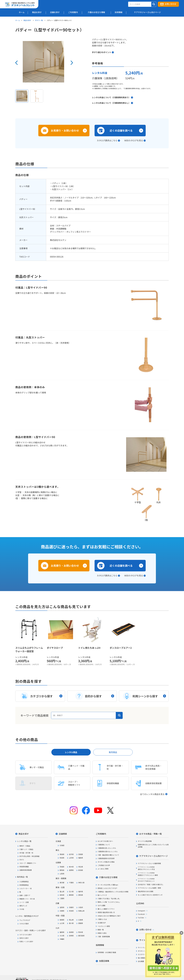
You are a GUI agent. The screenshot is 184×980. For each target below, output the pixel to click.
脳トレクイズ (102, 895)
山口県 (62, 923)
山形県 (71, 858)
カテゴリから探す (26, 935)
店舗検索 (63, 834)
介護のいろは (102, 919)
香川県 (71, 923)
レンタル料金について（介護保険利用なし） (111, 103)
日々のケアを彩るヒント (146, 880)
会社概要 (141, 961)
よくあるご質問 (103, 869)
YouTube (141, 918)
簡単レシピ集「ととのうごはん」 (109, 902)
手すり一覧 (39, 20)
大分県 (62, 936)
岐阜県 (62, 895)
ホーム (18, 20)
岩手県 (71, 854)
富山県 (62, 892)
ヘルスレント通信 (104, 926)
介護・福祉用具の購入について (108, 855)
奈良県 (71, 911)
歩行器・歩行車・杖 (26, 853)
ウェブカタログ (25, 920)
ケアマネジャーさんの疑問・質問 (149, 888)
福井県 (81, 892)
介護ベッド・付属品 (26, 849)
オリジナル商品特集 (145, 841)
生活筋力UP (102, 923)
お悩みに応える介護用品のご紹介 (109, 916)
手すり (22, 860)
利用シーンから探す (26, 942)
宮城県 (81, 854)
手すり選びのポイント (102, 52)
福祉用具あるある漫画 (146, 892)
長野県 (71, 870)
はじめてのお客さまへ (105, 841)
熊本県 (81, 932)
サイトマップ (142, 948)
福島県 (81, 858)
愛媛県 (81, 923)
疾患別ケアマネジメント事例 (148, 874)
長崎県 (71, 932)
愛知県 (81, 895)
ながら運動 (101, 906)
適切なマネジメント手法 (146, 868)
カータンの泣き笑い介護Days (108, 885)
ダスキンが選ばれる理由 (106, 862)
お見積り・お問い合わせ (65, 130)
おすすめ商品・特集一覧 (151, 834)
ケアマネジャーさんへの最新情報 (149, 864)
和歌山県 (81, 911)
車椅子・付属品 (25, 846)
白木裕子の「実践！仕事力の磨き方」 (151, 885)
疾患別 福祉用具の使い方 (106, 912)
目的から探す (24, 938)
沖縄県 (62, 939)
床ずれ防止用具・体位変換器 (29, 856)
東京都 (62, 883)
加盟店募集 (104, 961)
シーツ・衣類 (24, 902)
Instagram (142, 911)
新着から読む (102, 933)
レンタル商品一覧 (24, 841)
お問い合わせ (170, 4)
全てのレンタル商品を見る (152, 794)
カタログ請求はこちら (107, 140)
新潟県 (81, 870)
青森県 (62, 854)
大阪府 (81, 908)
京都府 (71, 908)
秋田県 (62, 858)
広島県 (81, 920)
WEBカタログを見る (134, 140)
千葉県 (71, 883)
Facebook (141, 914)
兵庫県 (62, 911)
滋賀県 (62, 908)
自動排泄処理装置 (26, 870)
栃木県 (71, 867)
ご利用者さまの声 (104, 865)
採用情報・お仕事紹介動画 (107, 953)
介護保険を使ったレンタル (107, 848)
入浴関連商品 (24, 882)
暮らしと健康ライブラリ (106, 909)
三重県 (62, 899)
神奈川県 (81, 883)
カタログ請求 (24, 924)
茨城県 (62, 867)
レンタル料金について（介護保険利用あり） (111, 97)
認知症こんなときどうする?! (107, 888)
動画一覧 (101, 930)
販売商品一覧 (22, 877)
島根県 (62, 920)
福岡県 (62, 932)
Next (72, 63)
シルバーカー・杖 (26, 889)
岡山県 (71, 920)
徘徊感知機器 (24, 867)
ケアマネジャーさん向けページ (154, 856)
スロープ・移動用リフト (28, 863)
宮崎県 (71, 936)
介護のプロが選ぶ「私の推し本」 (109, 899)
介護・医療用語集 (104, 937)
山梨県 (62, 874)
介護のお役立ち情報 (108, 877)
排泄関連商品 (24, 885)
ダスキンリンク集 (144, 951)
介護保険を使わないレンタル (108, 852)
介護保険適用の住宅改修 (106, 859)
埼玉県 (81, 867)
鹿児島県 (81, 936)
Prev (16, 63)
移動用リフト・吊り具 (27, 899)
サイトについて (146, 940)
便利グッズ (23, 906)
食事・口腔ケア (25, 895)
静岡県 (71, 895)
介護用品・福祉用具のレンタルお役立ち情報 (113, 892)
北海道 (62, 845)
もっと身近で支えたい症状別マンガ (150, 895)
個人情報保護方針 (144, 958)
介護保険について (104, 845)
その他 (22, 909)
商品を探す (28, 20)
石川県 (71, 892)
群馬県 (62, 870)
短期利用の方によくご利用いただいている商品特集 (153, 846)
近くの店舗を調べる (121, 130)
